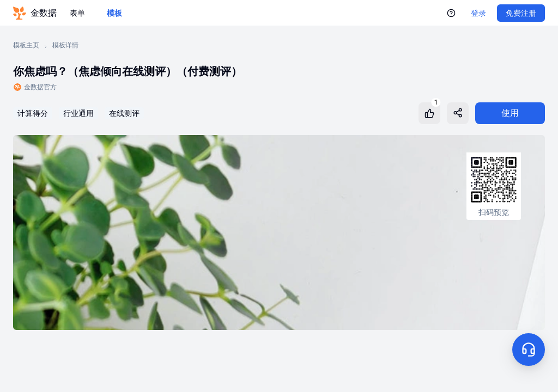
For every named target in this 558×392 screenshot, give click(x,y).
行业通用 (78, 113)
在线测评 (124, 113)
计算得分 (33, 113)
